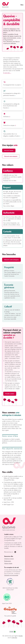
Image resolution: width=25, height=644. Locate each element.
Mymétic (21, 636)
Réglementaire (8, 561)
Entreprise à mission (9, 559)
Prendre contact (10, 394)
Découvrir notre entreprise (11, 156)
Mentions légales (8, 563)
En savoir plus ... (7, 73)
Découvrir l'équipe (9, 150)
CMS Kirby (14, 638)
